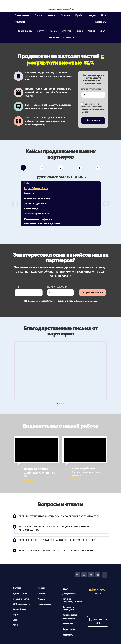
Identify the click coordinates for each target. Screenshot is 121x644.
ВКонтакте (77, 479)
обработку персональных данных (57, 301)
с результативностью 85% (65, 59)
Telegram (29, 480)
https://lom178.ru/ (36, 188)
